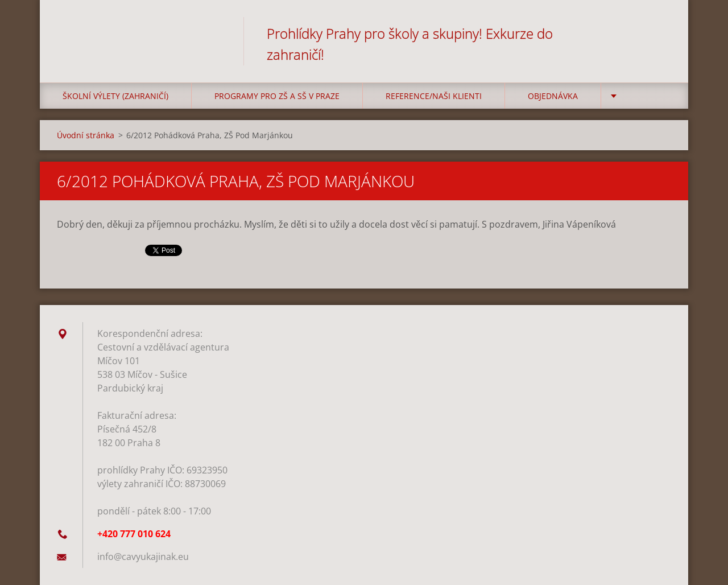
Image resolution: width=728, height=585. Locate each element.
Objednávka (553, 96)
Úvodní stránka (86, 135)
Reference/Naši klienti (434, 96)
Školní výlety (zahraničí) (115, 96)
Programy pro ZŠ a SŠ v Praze (277, 96)
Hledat (659, 33)
